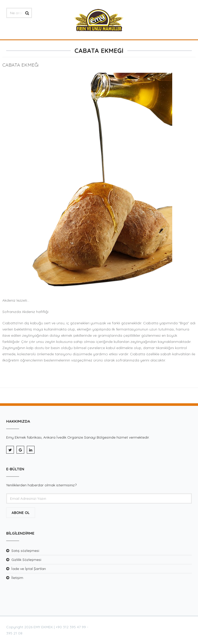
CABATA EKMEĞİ (99, 51)
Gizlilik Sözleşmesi (26, 560)
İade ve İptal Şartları (29, 569)
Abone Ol (21, 513)
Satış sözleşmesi (25, 551)
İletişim (17, 578)
